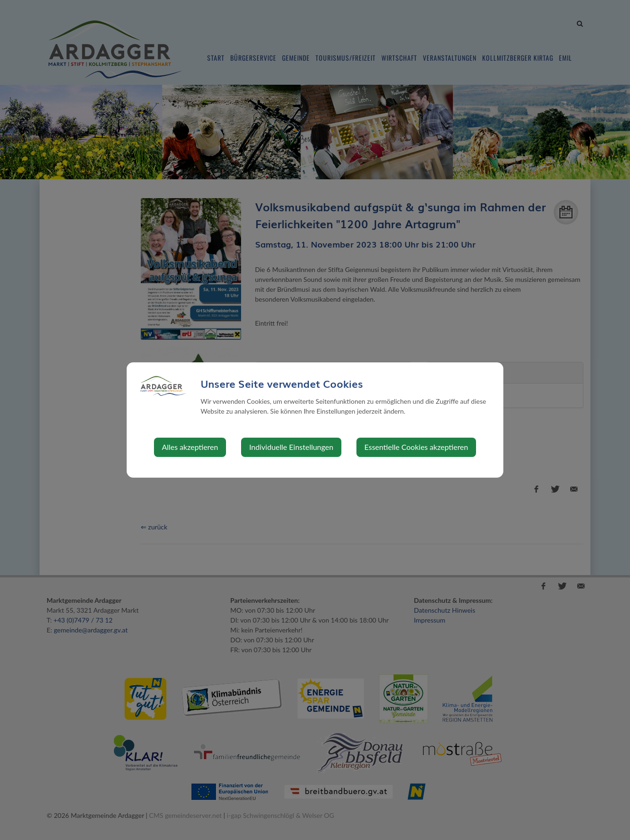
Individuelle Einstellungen (291, 447)
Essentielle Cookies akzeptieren (416, 447)
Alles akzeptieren (190, 447)
